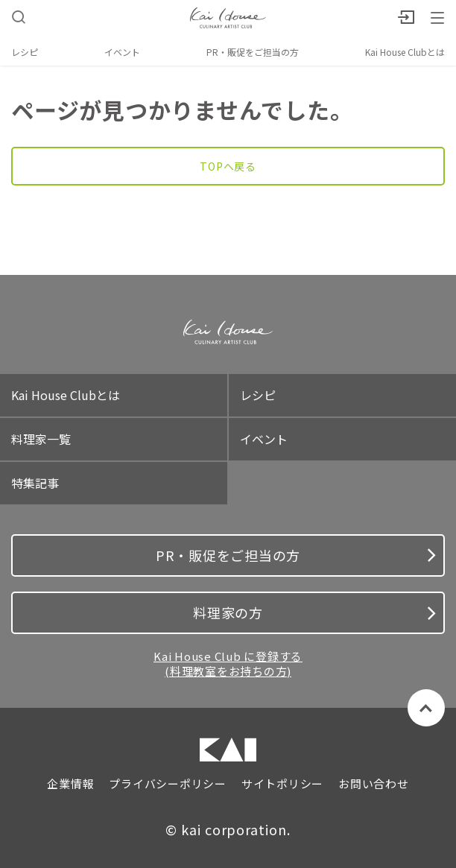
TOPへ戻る (228, 166)
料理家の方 (314, 612)
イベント (122, 52)
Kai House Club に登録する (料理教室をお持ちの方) (228, 663)
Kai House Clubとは (405, 52)
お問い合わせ (374, 784)
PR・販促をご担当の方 (253, 52)
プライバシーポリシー (168, 784)
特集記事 (35, 483)
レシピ (25, 52)
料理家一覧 (41, 439)
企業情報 (70, 784)
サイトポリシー (282, 784)
